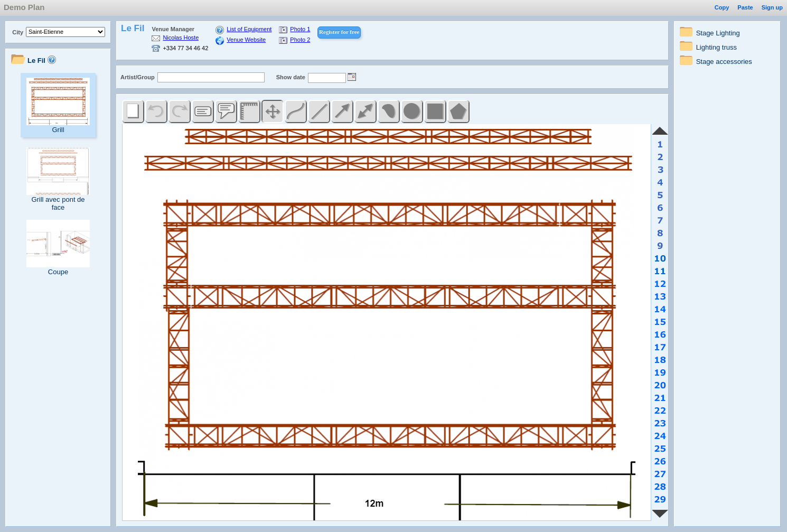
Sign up (772, 7)
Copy (722, 7)
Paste (745, 7)
